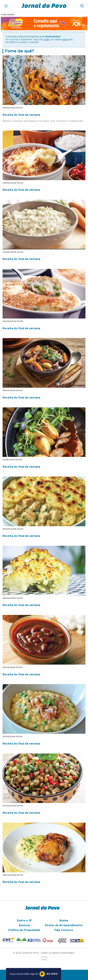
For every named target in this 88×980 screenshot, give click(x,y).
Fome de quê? (19, 51)
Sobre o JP (24, 921)
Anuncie (24, 925)
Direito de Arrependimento (64, 925)
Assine (64, 921)
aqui (64, 40)
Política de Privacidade (24, 930)
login (47, 40)
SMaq (44, 960)
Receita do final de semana (21, 115)
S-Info (44, 957)
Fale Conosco (64, 930)
